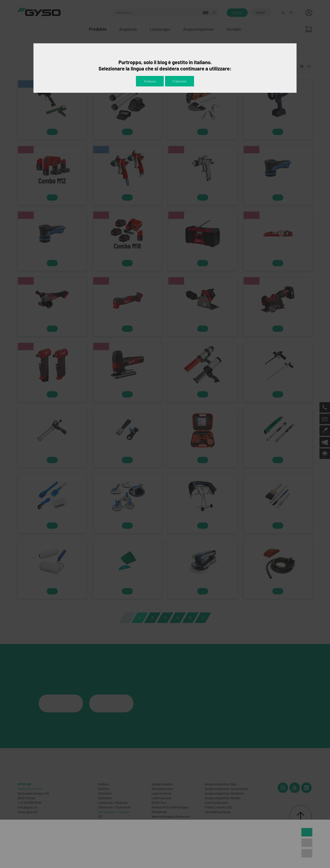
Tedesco (150, 81)
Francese (180, 81)
